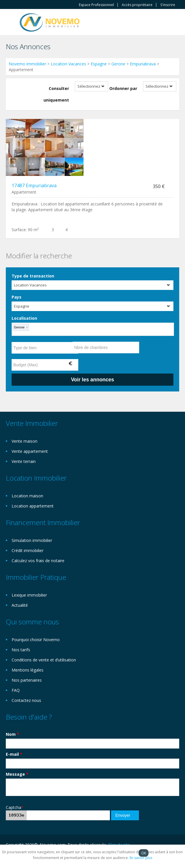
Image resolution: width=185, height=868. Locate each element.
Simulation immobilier (32, 540)
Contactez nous (26, 700)
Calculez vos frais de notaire (38, 561)
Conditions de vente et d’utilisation (44, 660)
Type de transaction (33, 276)
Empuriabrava (143, 64)
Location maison (27, 496)
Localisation (24, 318)
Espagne (99, 64)
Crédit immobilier (28, 550)
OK (144, 853)
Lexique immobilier (29, 595)
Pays (17, 297)
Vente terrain (24, 461)
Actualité (20, 605)
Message (17, 774)
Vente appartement (30, 451)
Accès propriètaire (137, 5)
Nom (12, 734)
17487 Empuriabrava (34, 185)
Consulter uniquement (56, 94)
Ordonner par (123, 88)
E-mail (14, 754)
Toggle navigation (11, 23)
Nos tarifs (21, 650)
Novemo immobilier (27, 64)
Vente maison (25, 441)
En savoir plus (141, 858)
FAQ (16, 690)
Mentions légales (28, 670)
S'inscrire (168, 5)
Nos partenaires (27, 680)
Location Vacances (68, 64)
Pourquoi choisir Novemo (36, 640)
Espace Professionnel (96, 5)
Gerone (118, 64)
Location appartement (33, 506)
